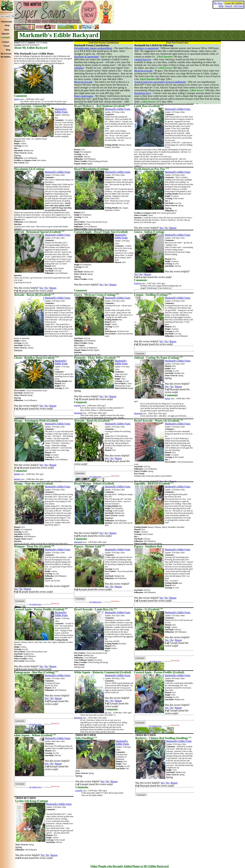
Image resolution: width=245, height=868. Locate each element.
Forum (7, 46)
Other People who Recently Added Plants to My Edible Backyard (130, 866)
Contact (6, 42)
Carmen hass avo (143, 59)
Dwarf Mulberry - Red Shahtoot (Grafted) (102, 106)
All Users (238, 6)
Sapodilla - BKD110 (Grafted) (154, 484)
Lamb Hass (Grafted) (149, 106)
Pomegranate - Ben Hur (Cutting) (36, 672)
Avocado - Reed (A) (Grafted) (94, 421)
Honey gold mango (84, 96)
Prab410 (138, 283)
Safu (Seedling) (86, 738)
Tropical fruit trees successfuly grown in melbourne (160, 82)
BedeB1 (17, 474)
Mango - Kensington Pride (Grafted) (36, 421)
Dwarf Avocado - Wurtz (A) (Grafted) (158, 421)
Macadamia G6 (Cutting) (29, 169)
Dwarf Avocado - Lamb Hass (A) (95, 609)
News (7, 30)
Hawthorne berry (143, 93)
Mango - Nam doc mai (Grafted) (33, 484)
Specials (5, 34)
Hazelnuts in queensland (86, 57)
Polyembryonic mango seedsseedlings (93, 48)
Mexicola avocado (83, 82)
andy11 (17, 99)
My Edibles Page (95, 477)
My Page (218, 3)
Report (173, 228)
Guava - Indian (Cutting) (149, 232)
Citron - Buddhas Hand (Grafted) (36, 358)
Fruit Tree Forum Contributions (104, 43)
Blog (8, 50)
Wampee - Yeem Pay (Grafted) (34, 547)
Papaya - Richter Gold (89, 547)
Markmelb (78, 413)
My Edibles (6, 57)
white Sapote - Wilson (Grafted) (35, 735)
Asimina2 (79, 68)
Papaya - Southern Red (148, 547)
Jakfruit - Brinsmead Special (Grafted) (39, 232)
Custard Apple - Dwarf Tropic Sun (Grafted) (101, 232)
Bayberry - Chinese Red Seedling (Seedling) (163, 738)
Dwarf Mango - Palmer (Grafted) (94, 484)
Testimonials (6, 22)
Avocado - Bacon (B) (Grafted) (34, 295)
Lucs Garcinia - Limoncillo (32, 106)
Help (221, 6)
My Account (6, 54)
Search (229, 6)
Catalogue (5, 37)
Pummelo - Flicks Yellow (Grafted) (97, 358)
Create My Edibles (234, 3)
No (166, 228)
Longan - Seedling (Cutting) (153, 295)
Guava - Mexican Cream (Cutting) (96, 295)
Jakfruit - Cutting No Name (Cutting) (158, 358)
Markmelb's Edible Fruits (61, 110)
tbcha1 (168, 398)
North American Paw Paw (151, 169)
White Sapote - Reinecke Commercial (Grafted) (103, 672)
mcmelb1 (78, 406)
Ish (106, 713)
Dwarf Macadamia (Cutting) (91, 169)
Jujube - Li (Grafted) (149, 609)
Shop (7, 25)
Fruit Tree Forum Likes (177, 43)
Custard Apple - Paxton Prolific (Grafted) (41, 609)
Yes (161, 228)
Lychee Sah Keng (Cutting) (32, 801)
